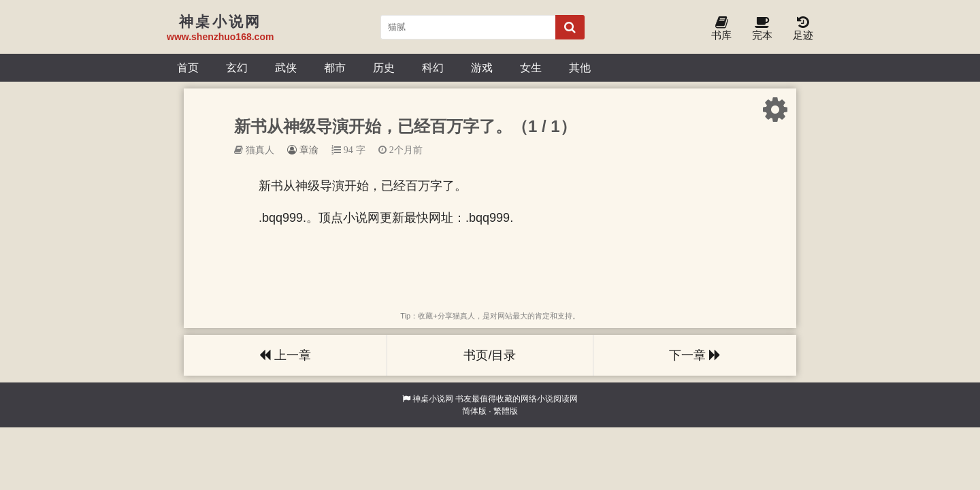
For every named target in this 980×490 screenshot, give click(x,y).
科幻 (433, 67)
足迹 (803, 29)
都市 (335, 67)
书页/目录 (490, 355)
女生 (531, 67)
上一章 (285, 355)
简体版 (474, 411)
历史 (384, 67)
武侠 (286, 67)
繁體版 (506, 411)
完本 (762, 29)
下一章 (695, 355)
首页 (188, 67)
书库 (721, 29)
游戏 (482, 67)
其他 (580, 67)
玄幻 (237, 67)
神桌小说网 (433, 399)
